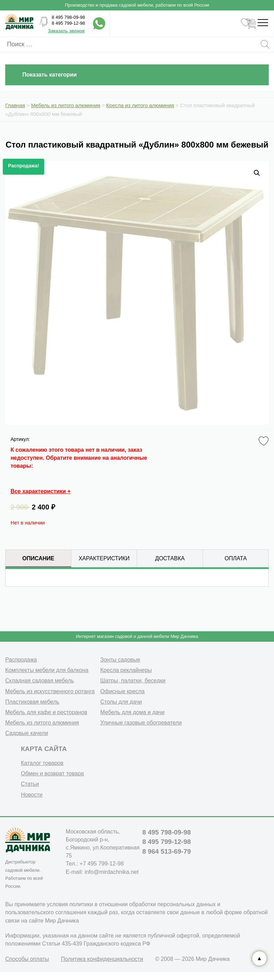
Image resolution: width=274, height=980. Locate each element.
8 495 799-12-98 (68, 23)
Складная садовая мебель (40, 681)
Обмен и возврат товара (52, 773)
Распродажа (21, 660)
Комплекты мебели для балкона (47, 670)
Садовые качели (27, 733)
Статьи (30, 784)
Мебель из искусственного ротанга (50, 691)
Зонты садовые (120, 660)
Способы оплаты (27, 959)
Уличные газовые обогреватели (141, 723)
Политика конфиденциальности (102, 959)
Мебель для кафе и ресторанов (46, 712)
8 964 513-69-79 (167, 851)
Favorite (265, 441)
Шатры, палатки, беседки (133, 681)
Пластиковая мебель (32, 702)
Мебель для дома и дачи (132, 712)
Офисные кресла (122, 691)
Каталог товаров (42, 763)
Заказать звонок (66, 31)
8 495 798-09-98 (68, 17)
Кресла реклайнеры (126, 670)
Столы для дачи (121, 702)
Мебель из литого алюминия (42, 723)
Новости (32, 795)
